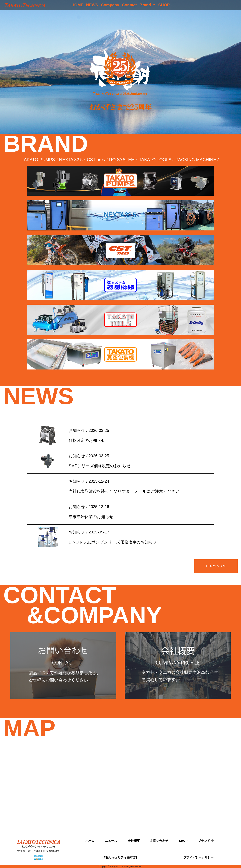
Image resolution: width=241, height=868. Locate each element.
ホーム (90, 841)
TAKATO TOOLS (155, 160)
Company (110, 5)
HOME (77, 5)
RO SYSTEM (122, 160)
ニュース (111, 841)
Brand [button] (146, 5)
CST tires (96, 160)
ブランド (204, 841)
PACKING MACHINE (196, 160)
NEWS (92, 5)
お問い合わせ (159, 841)
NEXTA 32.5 (71, 160)
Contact (129, 5)
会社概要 (134, 841)
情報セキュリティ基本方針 (121, 857)
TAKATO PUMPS (38, 160)
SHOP (164, 5)
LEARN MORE (216, 566)
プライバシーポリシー (198, 857)
